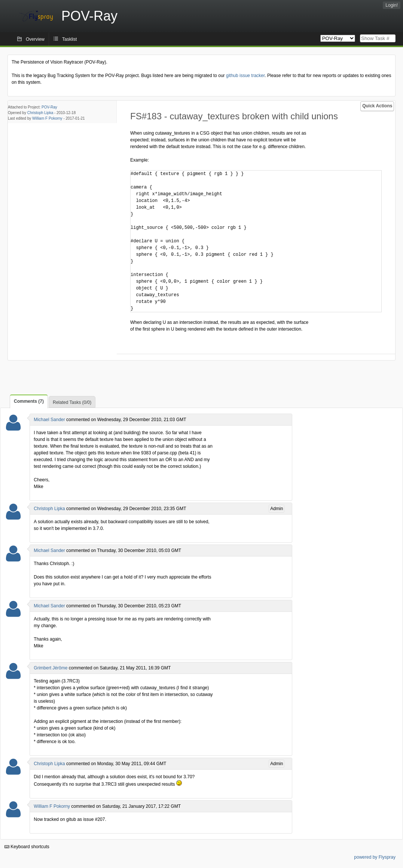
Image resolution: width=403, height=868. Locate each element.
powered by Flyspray (375, 857)
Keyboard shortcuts (27, 847)
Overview (35, 39)
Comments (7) (29, 401)
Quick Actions (377, 106)
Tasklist (69, 39)
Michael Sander (49, 420)
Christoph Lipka (40, 113)
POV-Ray (49, 107)
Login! (392, 5)
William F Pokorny (47, 118)
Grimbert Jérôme (51, 668)
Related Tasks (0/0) (72, 402)
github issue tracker (245, 76)
